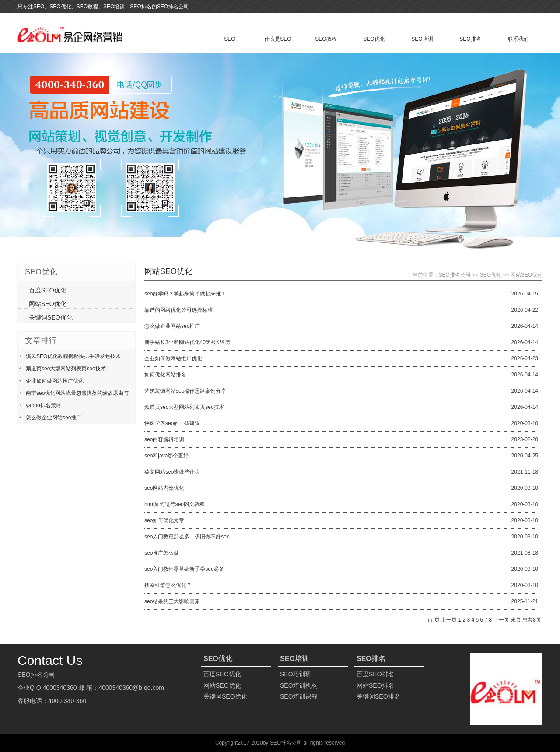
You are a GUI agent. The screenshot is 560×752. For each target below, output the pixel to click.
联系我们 (518, 39)
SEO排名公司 (455, 275)
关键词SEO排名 (378, 696)
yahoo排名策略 (44, 405)
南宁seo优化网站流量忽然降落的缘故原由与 (77, 393)
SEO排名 (470, 39)
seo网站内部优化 (164, 488)
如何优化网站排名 (165, 375)
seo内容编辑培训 (164, 439)
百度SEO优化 (48, 290)
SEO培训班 (296, 674)
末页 (516, 620)
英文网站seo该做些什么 (172, 472)
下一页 (501, 620)
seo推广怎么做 (162, 553)
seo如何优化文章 (164, 520)
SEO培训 (422, 39)
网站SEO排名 (375, 685)
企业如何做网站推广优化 (173, 358)
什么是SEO (278, 39)
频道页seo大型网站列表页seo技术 (184, 407)
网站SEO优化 (527, 275)
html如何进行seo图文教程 (175, 504)
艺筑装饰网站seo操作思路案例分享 (185, 391)
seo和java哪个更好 (166, 456)
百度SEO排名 (375, 674)
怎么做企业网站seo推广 (172, 326)
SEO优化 (374, 39)
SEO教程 (326, 39)
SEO (229, 39)
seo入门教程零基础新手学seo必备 (184, 569)
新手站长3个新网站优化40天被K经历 (187, 342)
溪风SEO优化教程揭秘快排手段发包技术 (73, 356)
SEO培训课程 (299, 696)
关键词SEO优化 (51, 317)
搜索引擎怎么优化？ (168, 585)
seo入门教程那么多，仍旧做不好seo (187, 537)
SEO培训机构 (299, 685)
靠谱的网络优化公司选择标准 (178, 310)
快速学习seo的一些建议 (172, 423)
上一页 (449, 620)
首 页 (433, 620)
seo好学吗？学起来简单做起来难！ (185, 294)
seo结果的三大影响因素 (172, 601)
